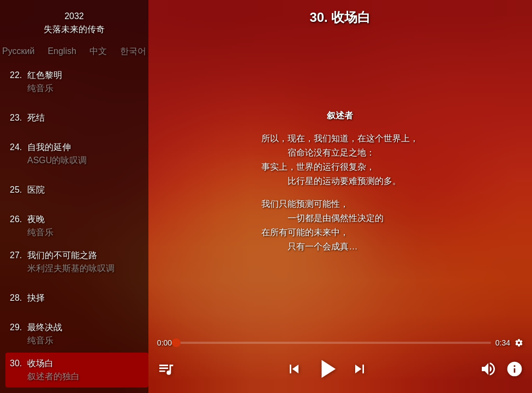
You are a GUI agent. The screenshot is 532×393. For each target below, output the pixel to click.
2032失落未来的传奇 (74, 23)
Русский (18, 51)
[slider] (334, 343)
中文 (98, 51)
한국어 (133, 51)
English (62, 51)
